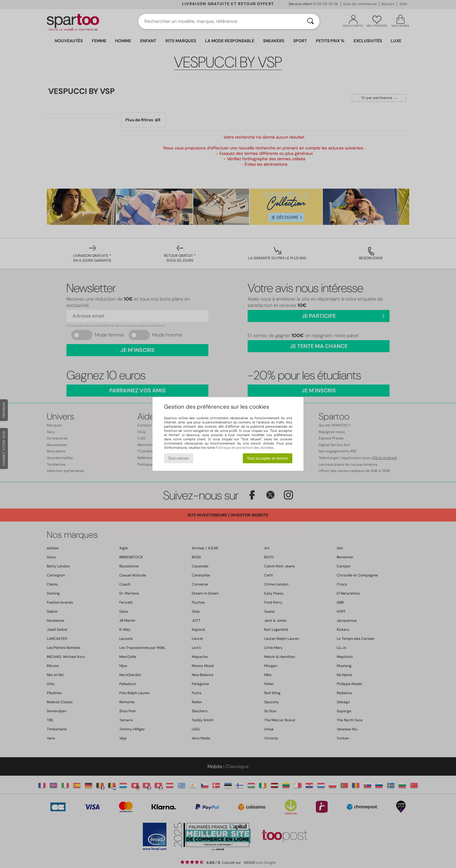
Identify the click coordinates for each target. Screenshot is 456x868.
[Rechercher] (310, 21)
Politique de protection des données (245, 448)
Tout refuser (178, 458)
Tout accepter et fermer (267, 458)
